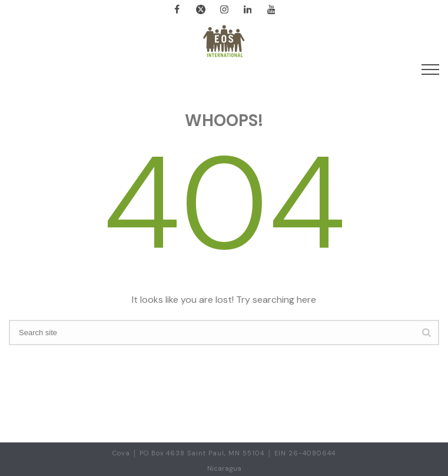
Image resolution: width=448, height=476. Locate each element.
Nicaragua (224, 468)
